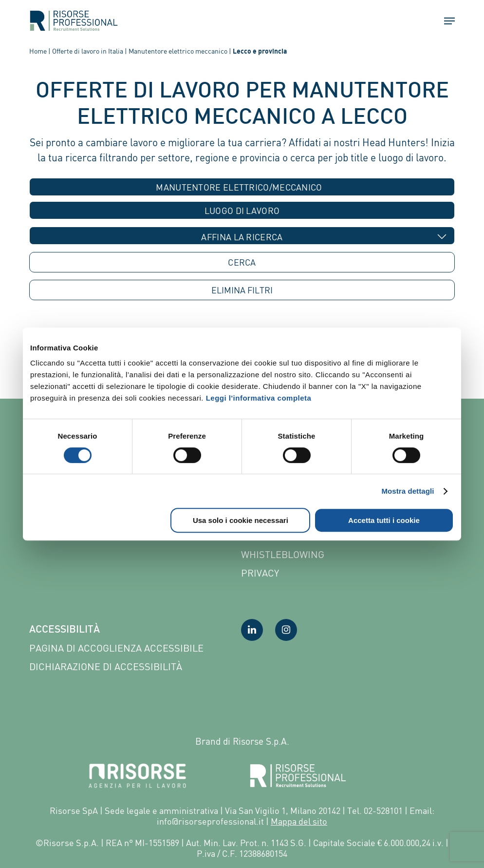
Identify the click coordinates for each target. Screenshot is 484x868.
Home (38, 51)
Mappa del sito (299, 821)
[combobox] (242, 187)
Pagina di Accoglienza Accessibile (116, 648)
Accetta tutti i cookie (384, 520)
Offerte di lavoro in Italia (88, 51)
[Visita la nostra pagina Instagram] (286, 630)
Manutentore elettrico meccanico (178, 51)
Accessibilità (65, 630)
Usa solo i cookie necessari (241, 520)
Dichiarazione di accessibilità (106, 666)
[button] (445, 21)
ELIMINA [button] (242, 290)
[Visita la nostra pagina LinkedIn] (252, 630)
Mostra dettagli (408, 491)
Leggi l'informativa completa (259, 398)
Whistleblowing (283, 554)
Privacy (260, 573)
